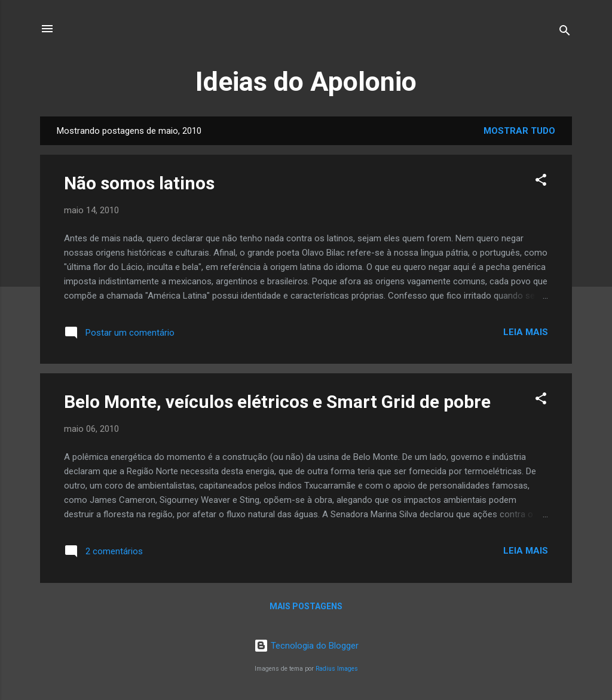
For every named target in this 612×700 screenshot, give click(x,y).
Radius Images (337, 669)
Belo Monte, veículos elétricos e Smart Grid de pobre (277, 402)
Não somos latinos (139, 183)
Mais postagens (306, 606)
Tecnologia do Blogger (306, 646)
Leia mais (526, 332)
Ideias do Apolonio (306, 82)
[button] (541, 182)
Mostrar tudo (519, 131)
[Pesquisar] (565, 33)
